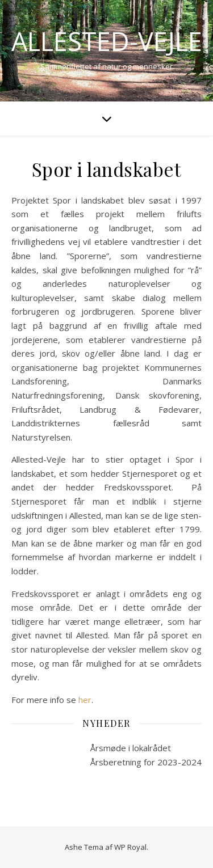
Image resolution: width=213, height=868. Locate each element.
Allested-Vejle (107, 41)
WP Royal (130, 847)
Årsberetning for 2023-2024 (146, 762)
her (85, 700)
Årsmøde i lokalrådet (131, 748)
